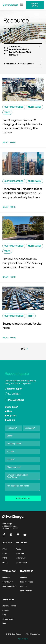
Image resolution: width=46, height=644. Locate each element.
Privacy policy (8, 619)
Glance (5, 562)
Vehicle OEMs (21, 562)
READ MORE (9, 143)
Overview (6, 577)
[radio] (23, 394)
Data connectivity (9, 586)
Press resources (27, 582)
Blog (4, 615)
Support (6, 610)
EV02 (5, 549)
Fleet (31, 316)
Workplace (20, 554)
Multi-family (21, 558)
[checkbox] (23, 397)
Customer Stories (14, 107)
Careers (23, 586)
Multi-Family (35, 107)
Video (7, 112)
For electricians (26, 591)
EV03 (5, 554)
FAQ (4, 624)
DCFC (5, 558)
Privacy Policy (23, 639)
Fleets (18, 549)
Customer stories (9, 606)
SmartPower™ (8, 582)
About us (24, 577)
